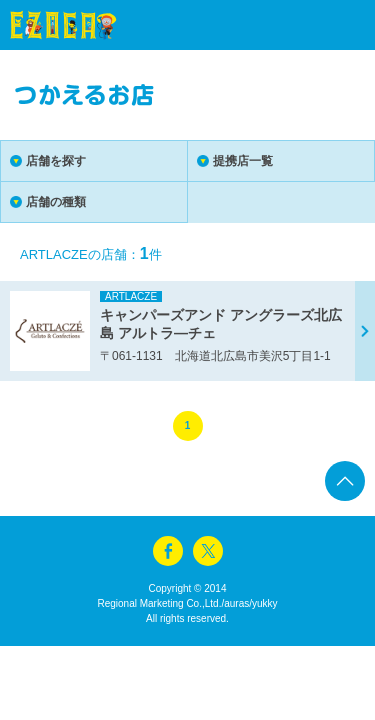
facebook (168, 551)
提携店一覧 (243, 161)
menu (325, 25)
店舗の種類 (56, 202)
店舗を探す (56, 161)
